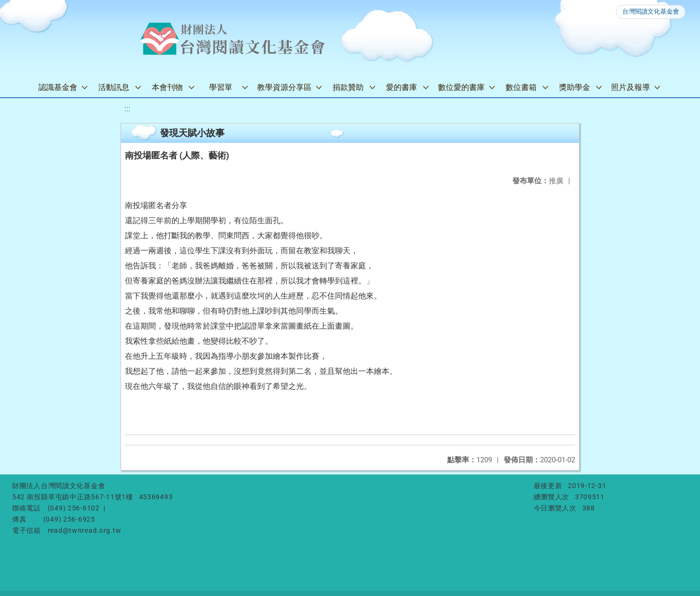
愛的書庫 (402, 87)
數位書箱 (521, 87)
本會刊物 (167, 87)
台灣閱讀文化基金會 (651, 11)
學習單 (221, 87)
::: (127, 109)
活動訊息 (114, 87)
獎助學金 (575, 87)
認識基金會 (58, 87)
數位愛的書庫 (461, 87)
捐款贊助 (348, 87)
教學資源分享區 (284, 87)
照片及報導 (630, 87)
